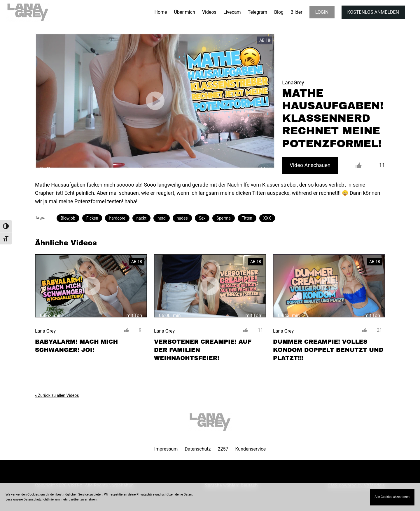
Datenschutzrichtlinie (39, 499)
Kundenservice (251, 449)
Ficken (92, 218)
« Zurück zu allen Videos (57, 395)
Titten (247, 218)
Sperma (223, 218)
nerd (162, 218)
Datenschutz (198, 449)
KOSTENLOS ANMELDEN (373, 12)
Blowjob (68, 218)
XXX (267, 218)
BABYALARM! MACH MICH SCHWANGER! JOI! (76, 346)
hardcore (117, 218)
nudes (182, 218)
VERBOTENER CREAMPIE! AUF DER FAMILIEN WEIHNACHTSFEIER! (203, 350)
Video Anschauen (310, 165)
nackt (141, 218)
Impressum (166, 449)
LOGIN (322, 12)
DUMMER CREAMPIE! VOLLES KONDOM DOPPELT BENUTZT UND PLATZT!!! (328, 350)
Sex (202, 218)
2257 (223, 449)
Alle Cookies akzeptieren (392, 497)
